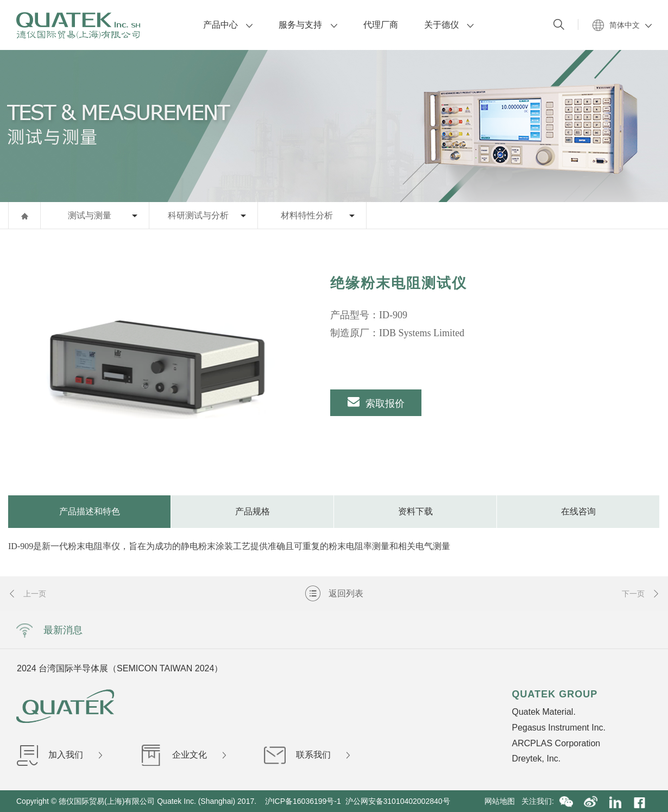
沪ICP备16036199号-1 (303, 801)
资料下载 (415, 511)
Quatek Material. (543, 712)
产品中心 (228, 25)
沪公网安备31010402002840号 (399, 801)
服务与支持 (308, 25)
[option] (152, 362)
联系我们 (307, 755)
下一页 (641, 594)
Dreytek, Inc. (536, 759)
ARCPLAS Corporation (556, 743)
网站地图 (503, 801)
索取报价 (376, 402)
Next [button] (531, 668)
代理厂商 (381, 25)
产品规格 (253, 511)
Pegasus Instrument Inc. (559, 728)
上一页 (27, 594)
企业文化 (183, 755)
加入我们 (59, 755)
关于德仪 (449, 25)
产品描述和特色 (90, 511)
